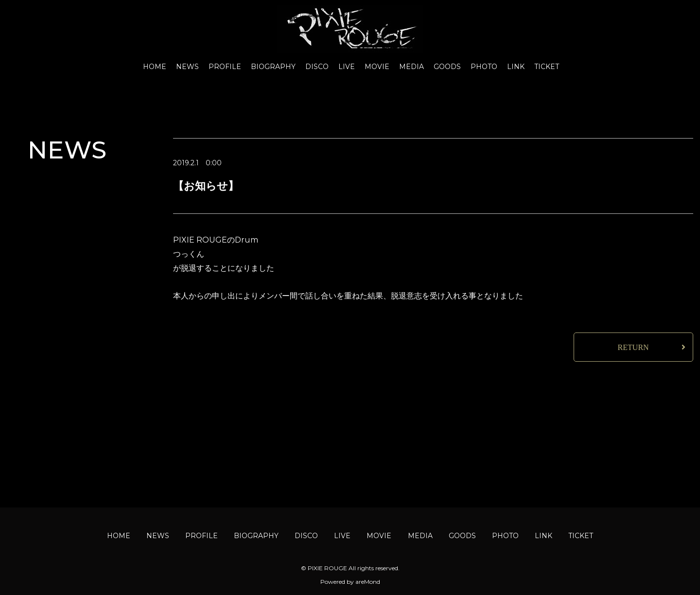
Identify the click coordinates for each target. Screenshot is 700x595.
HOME (155, 67)
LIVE (347, 67)
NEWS (187, 67)
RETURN (633, 347)
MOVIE (377, 67)
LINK (516, 67)
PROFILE (225, 67)
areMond (368, 582)
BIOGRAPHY (273, 67)
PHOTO (484, 67)
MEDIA (411, 67)
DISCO (317, 67)
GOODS (447, 67)
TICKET (547, 67)
